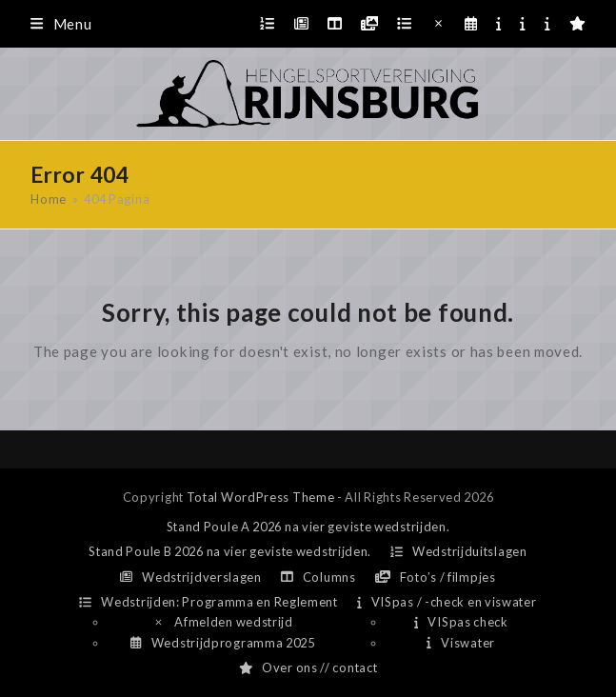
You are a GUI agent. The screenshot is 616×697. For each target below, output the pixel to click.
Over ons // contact (308, 667)
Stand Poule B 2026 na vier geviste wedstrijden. (230, 551)
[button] (61, 24)
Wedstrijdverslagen (191, 577)
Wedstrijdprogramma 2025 (222, 643)
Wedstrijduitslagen (459, 551)
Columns (318, 577)
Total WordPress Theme (261, 497)
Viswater (460, 643)
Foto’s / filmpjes (436, 577)
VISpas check (461, 622)
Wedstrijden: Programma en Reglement (208, 602)
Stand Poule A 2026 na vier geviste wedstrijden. (308, 527)
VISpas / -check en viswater (447, 602)
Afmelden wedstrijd (223, 622)
